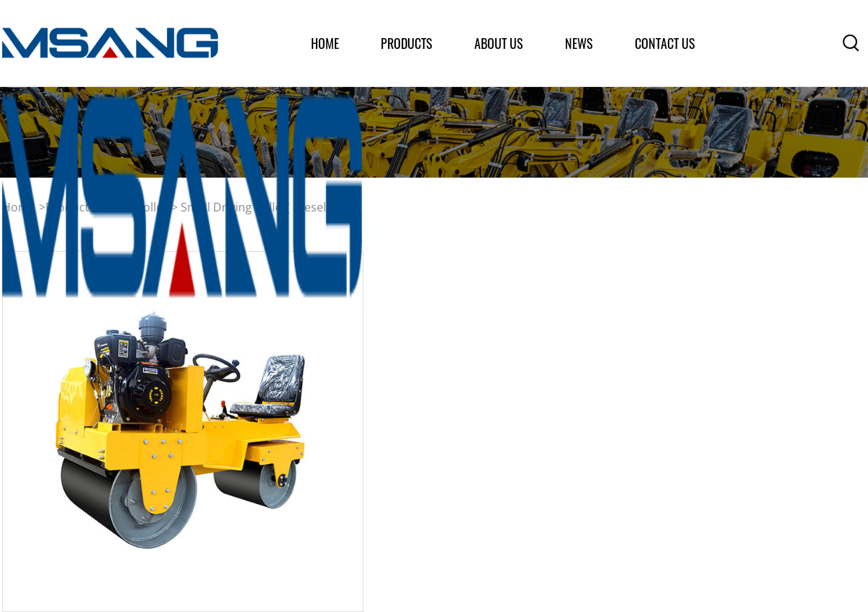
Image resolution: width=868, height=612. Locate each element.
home (325, 43)
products (407, 43)
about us (499, 43)
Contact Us (665, 43)
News (579, 43)
